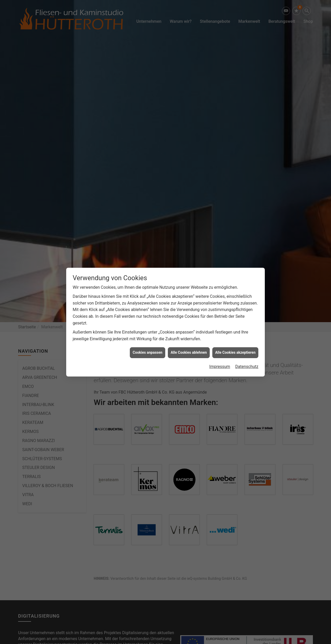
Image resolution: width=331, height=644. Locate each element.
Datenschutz (247, 366)
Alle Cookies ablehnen (189, 352)
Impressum (220, 366)
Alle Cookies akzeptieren (235, 352)
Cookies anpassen (148, 352)
